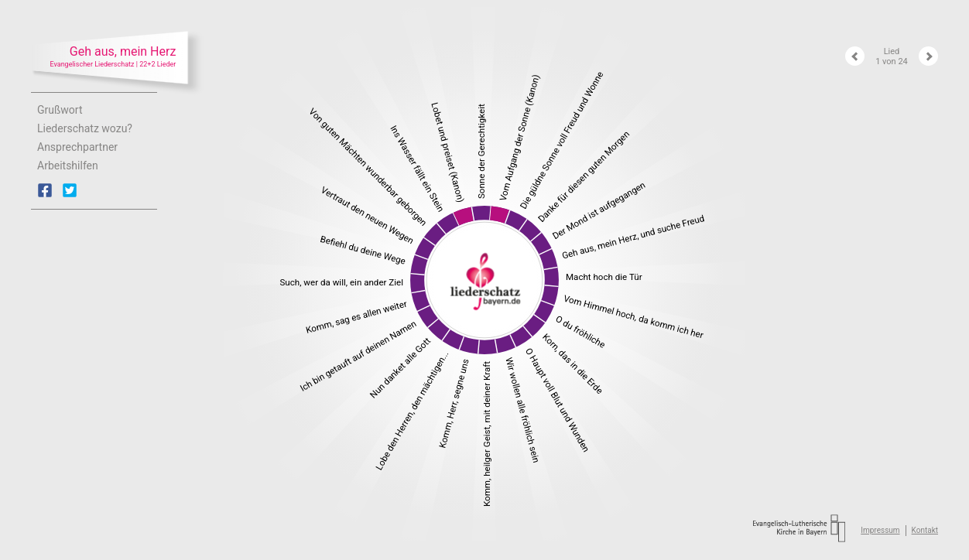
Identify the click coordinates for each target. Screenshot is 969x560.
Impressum (880, 530)
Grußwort (60, 110)
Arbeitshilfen (68, 166)
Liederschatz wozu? (85, 128)
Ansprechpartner (77, 147)
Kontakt (925, 530)
